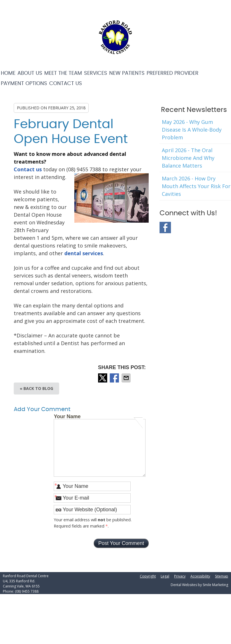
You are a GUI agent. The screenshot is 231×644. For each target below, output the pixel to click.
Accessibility (200, 576)
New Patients (127, 73)
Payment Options (24, 84)
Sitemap (222, 576)
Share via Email (127, 378)
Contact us (28, 169)
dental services (84, 253)
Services (96, 73)
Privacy (180, 576)
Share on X (103, 378)
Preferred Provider (173, 73)
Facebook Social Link (165, 228)
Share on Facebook (115, 378)
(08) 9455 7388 (27, 591)
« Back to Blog (36, 388)
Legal (165, 576)
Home (8, 73)
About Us (30, 73)
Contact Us (66, 84)
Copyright (148, 576)
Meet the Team (63, 73)
